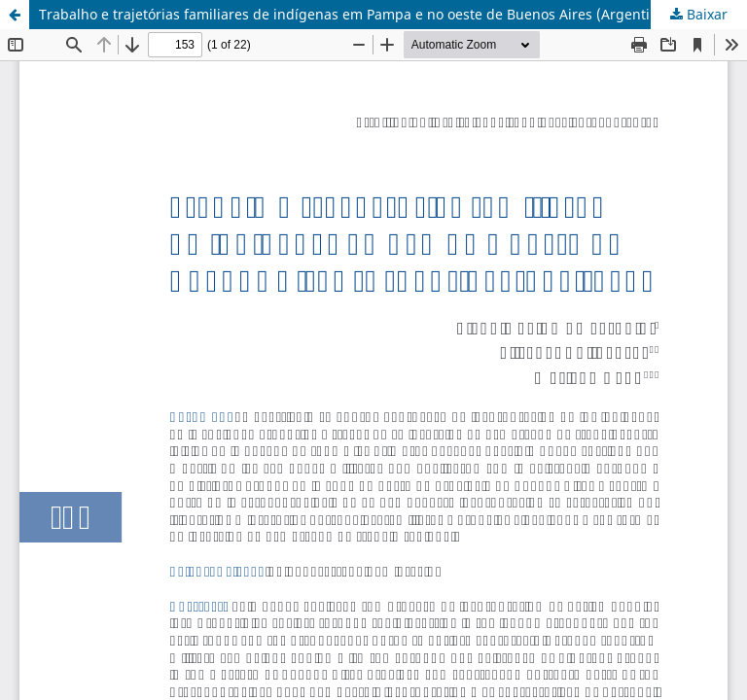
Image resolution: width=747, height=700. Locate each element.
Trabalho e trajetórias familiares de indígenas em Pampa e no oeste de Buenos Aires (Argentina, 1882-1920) (392, 14)
